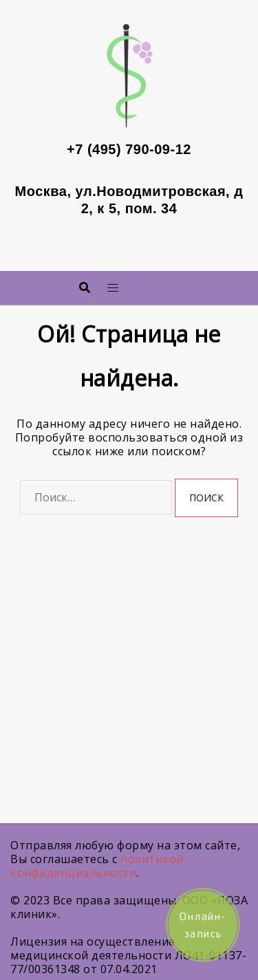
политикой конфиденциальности (97, 866)
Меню (149, 284)
